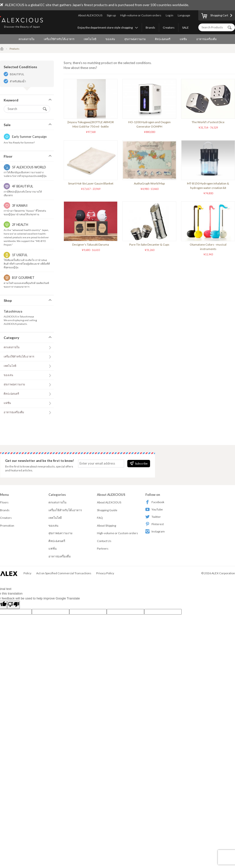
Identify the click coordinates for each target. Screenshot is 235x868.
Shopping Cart (215, 16)
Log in (170, 15)
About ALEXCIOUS (90, 15)
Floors (4, 502)
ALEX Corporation (223, 573)
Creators (169, 27)
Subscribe (139, 463)
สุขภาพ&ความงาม (135, 39)
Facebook (155, 502)
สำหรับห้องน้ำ (18, 81)
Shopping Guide (107, 510)
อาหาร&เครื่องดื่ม (206, 39)
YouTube (154, 509)
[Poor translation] (13, 605)
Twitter (153, 517)
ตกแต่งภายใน (27, 39)
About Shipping (106, 526)
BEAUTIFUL (17, 74)
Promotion (7, 526)
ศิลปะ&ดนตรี (163, 39)
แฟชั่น (183, 39)
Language (184, 15)
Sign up (111, 15)
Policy (27, 573)
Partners (103, 548)
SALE (185, 27)
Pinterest (155, 524)
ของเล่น (110, 39)
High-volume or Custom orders (141, 15)
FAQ (100, 518)
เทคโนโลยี (90, 39)
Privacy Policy (105, 573)
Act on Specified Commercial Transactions (64, 573)
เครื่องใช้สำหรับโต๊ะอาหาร (59, 39)
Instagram (155, 531)
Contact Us (104, 541)
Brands (150, 27)
